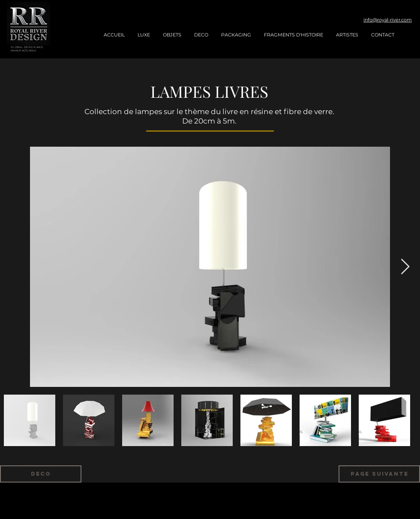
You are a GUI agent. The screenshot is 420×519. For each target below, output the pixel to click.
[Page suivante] (379, 474)
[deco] (41, 474)
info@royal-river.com (388, 20)
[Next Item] (405, 267)
